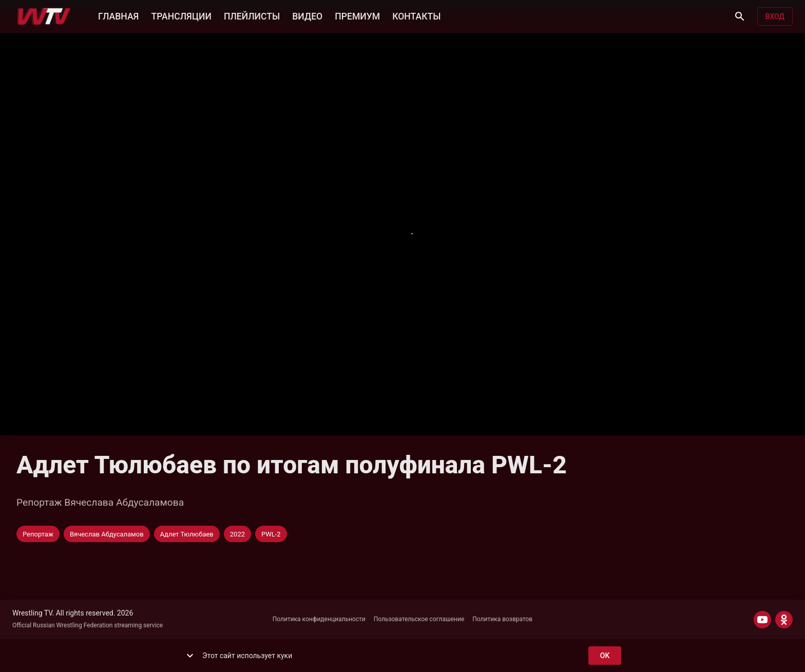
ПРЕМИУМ (357, 15)
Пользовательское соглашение (419, 619)
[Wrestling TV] (44, 16)
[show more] (190, 656)
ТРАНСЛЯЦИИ (181, 15)
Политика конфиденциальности (319, 619)
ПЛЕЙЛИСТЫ (252, 15)
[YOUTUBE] (762, 620)
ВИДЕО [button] (307, 15)
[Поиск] (740, 16)
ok (605, 656)
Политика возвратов (502, 619)
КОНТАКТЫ (416, 15)
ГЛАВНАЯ (118, 15)
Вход (775, 17)
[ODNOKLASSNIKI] (784, 620)
